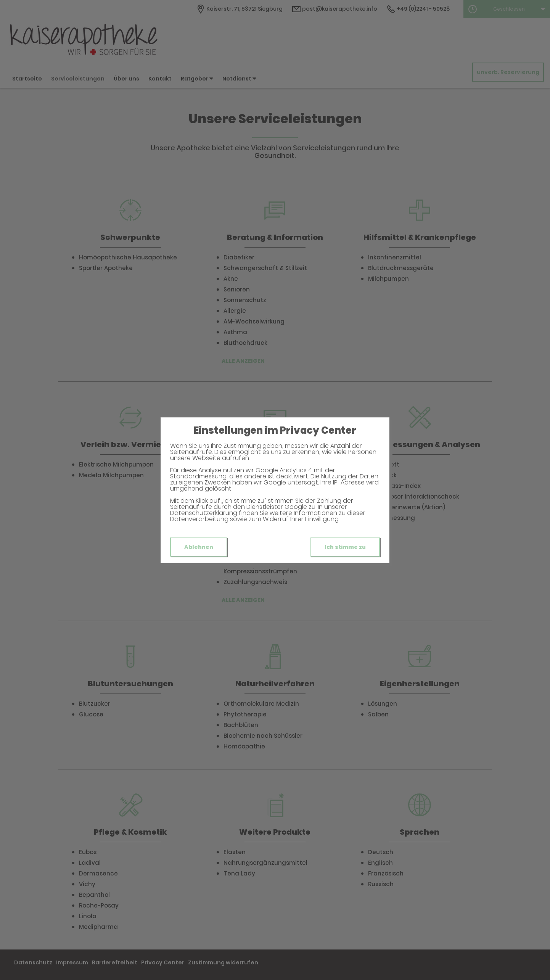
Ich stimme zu (345, 547)
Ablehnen (199, 547)
